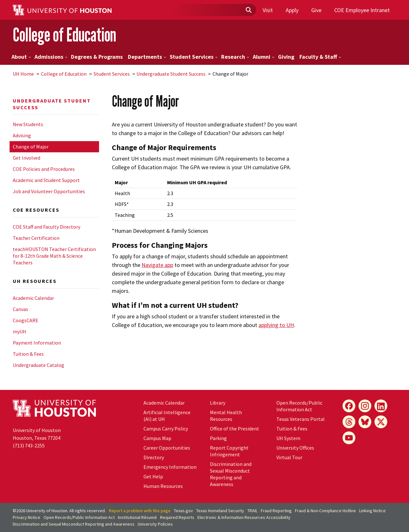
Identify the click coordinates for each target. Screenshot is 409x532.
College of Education (65, 35)
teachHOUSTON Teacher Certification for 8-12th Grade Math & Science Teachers (54, 256)
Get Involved (27, 158)
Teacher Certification (36, 238)
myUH (19, 331)
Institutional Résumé (137, 517)
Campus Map (157, 438)
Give (316, 10)
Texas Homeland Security (220, 511)
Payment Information (37, 343)
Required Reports (177, 517)
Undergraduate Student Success (171, 74)
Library (218, 403)
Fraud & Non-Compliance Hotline (325, 511)
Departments (147, 57)
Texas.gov (183, 511)
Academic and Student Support (46, 180)
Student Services (194, 57)
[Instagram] (365, 406)
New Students (28, 124)
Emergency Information (170, 467)
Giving (286, 57)
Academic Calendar (33, 298)
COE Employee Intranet (362, 10)
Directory (154, 457)
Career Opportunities (167, 448)
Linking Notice (372, 511)
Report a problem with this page (140, 511)
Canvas (20, 309)
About (21, 57)
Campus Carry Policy (166, 429)
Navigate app (157, 265)
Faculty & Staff (320, 57)
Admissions (51, 57)
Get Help (153, 476)
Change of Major (31, 147)
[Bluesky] (365, 422)
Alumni (264, 57)
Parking (218, 438)
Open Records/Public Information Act (299, 406)
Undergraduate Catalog (39, 365)
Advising (22, 135)
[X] (381, 422)
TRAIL (252, 511)
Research (235, 57)
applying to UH (276, 325)
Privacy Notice (27, 517)
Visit (268, 10)
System (288, 438)
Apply (292, 10)
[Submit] (248, 10)
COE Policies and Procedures (44, 169)
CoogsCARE (26, 320)
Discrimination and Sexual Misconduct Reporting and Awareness (231, 474)
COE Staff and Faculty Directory (46, 227)
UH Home (23, 74)
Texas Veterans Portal (301, 419)
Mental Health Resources (226, 416)
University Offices (295, 448)
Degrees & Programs (97, 57)
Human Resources (163, 486)
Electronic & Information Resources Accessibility (244, 517)
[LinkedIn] (381, 406)
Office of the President (235, 429)
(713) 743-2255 (29, 445)
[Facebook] (349, 406)
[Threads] (349, 422)
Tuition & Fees (28, 354)
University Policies (155, 524)
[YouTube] (349, 438)
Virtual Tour (289, 457)
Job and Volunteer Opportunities (49, 191)
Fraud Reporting (276, 511)
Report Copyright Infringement (229, 451)
